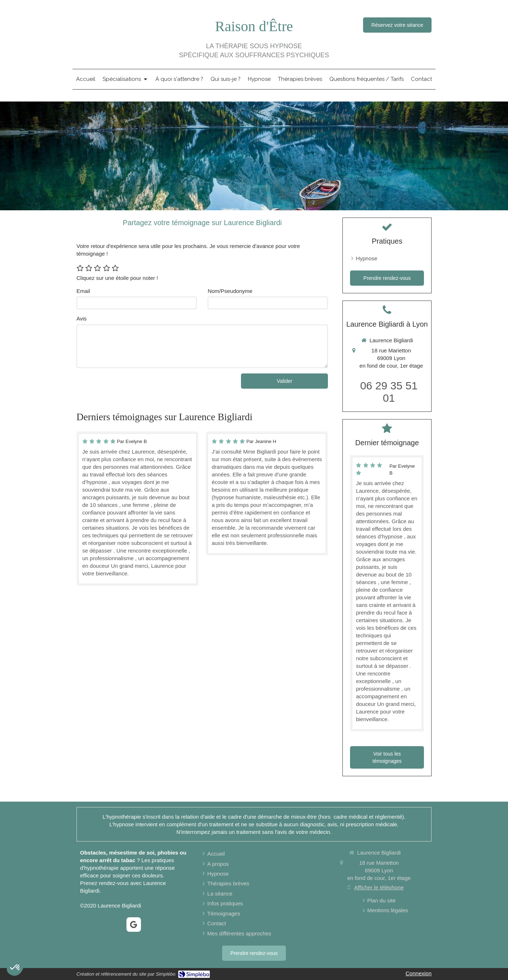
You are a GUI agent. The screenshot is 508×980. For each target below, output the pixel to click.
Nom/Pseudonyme (230, 291)
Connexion (419, 973)
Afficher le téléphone (379, 887)
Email (83, 291)
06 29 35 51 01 (389, 392)
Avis (82, 319)
